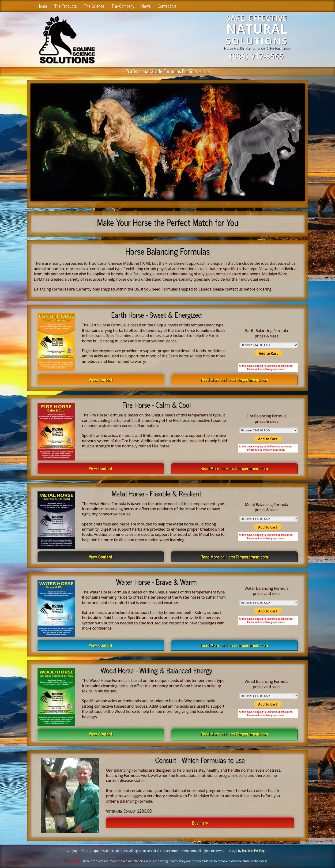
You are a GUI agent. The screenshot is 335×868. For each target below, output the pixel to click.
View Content (101, 380)
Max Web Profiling (253, 851)
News (146, 6)
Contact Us (167, 6)
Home (42, 6)
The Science (94, 6)
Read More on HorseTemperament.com (234, 380)
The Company (123, 6)
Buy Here (200, 823)
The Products (66, 6)
